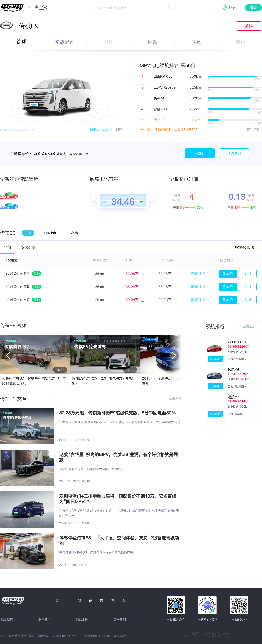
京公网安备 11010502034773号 (105, 636)
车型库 (41, 8)
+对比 (247, 274)
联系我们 (45, 620)
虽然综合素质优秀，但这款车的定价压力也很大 (91, 469)
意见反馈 (7, 620)
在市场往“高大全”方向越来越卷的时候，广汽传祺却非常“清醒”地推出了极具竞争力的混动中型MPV (119, 513)
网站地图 (82, 620)
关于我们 (120, 620)
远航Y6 (234, 370)
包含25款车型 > (237, 359)
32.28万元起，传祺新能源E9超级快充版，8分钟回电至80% (117, 413)
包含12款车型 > (237, 386)
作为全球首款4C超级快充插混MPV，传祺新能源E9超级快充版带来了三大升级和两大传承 (120, 422)
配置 (195, 274)
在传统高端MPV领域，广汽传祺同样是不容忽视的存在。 (98, 552)
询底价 (228, 274)
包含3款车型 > (236, 414)
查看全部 (175, 399)
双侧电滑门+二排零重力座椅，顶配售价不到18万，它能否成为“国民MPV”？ (118, 499)
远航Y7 (234, 397)
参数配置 (64, 42)
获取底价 (200, 153)
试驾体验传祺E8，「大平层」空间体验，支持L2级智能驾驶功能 (119, 540)
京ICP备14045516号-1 (65, 636)
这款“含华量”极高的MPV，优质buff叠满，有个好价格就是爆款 (118, 457)
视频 (152, 42)
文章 (196, 42)
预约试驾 (234, 153)
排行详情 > (254, 129)
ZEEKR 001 (237, 342)
